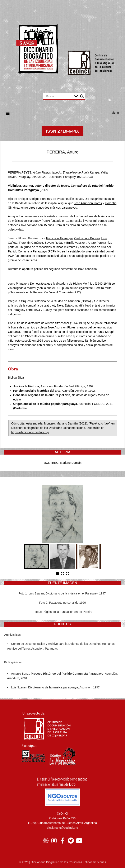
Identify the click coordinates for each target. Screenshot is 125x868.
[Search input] (59, 96)
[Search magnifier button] (82, 96)
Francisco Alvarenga (59, 238)
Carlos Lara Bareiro (87, 238)
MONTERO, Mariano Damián (62, 463)
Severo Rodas (54, 243)
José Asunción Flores (88, 203)
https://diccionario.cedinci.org (30, 432)
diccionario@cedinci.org (63, 828)
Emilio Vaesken (76, 243)
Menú (115, 113)
